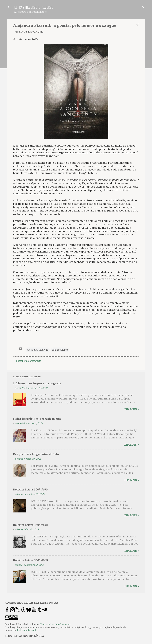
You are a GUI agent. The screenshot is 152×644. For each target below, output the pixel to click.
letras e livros (60, 350)
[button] (137, 25)
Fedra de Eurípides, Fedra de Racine (37, 419)
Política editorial (26, 630)
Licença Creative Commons (55, 624)
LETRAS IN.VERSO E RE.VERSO (34, 7)
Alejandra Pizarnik (38, 350)
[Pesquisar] (143, 8)
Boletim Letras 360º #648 (31, 525)
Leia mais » (131, 409)
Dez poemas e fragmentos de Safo (36, 454)
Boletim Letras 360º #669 (31, 560)
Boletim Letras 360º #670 (30, 490)
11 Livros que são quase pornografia (37, 383)
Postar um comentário (29, 361)
